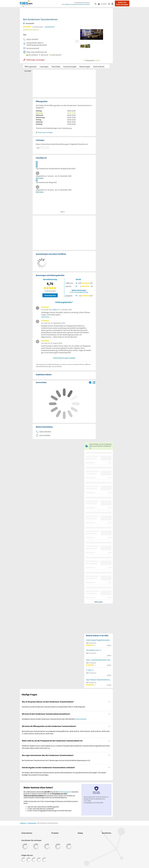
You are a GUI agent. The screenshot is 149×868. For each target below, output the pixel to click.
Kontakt (28, 71)
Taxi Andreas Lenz (93, 650)
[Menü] (113, 4)
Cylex (55, 310)
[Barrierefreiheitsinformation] (110, 4)
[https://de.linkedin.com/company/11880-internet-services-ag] (39, 860)
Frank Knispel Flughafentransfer (98, 640)
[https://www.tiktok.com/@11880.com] (34, 860)
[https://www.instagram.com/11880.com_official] (29, 860)
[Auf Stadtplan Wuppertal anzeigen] (94, 382)
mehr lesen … (46, 317)
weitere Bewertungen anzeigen (64, 358)
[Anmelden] (103, 4)
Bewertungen (85, 67)
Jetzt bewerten (50, 295)
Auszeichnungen (70, 67)
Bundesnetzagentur (65, 792)
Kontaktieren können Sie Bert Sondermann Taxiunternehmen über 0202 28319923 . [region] (54, 719)
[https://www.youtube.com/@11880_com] (44, 860)
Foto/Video (56, 67)
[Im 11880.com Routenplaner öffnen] (90, 382)
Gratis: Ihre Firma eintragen (122, 3)
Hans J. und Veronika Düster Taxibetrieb (99, 660)
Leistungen (44, 67)
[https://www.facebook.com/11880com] (23, 860)
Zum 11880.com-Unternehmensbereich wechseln (76, 4)
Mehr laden (99, 602)
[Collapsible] (109, 702)
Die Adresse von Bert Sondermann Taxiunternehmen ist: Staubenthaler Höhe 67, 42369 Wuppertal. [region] (54, 707)
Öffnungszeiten (31, 67)
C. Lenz (89, 670)
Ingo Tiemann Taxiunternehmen (98, 680)
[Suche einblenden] (96, 4)
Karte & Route (99, 67)
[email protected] (81, 719)
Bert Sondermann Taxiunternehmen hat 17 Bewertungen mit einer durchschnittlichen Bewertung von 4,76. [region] (56, 760)
